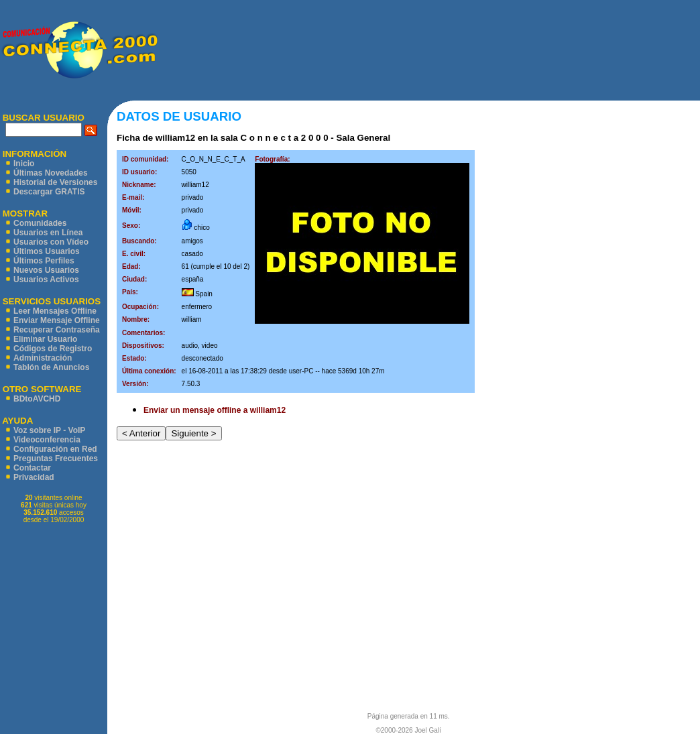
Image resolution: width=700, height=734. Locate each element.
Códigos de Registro (53, 349)
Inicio (24, 164)
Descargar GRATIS (49, 192)
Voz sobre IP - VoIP (49, 430)
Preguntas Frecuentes (56, 458)
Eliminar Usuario (45, 339)
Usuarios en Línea (48, 233)
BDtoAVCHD (37, 399)
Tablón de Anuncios (51, 367)
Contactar (32, 468)
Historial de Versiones (55, 182)
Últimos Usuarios (47, 251)
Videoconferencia (47, 440)
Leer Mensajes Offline (55, 311)
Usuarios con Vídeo (51, 242)
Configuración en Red (55, 449)
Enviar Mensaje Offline (57, 320)
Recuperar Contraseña (57, 330)
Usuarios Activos (46, 280)
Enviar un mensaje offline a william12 (215, 410)
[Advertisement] (429, 50)
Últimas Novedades (51, 173)
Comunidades (40, 223)
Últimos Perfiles (44, 261)
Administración (43, 358)
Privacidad (34, 477)
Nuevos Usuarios (46, 270)
